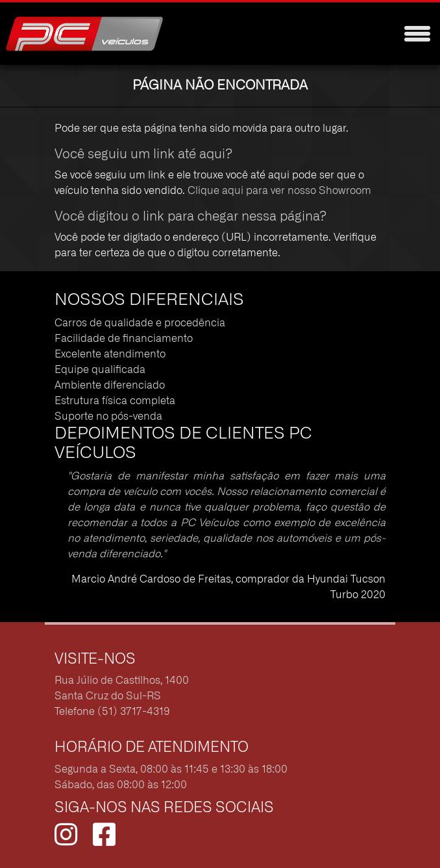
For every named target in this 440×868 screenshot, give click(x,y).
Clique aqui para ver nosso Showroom (279, 191)
